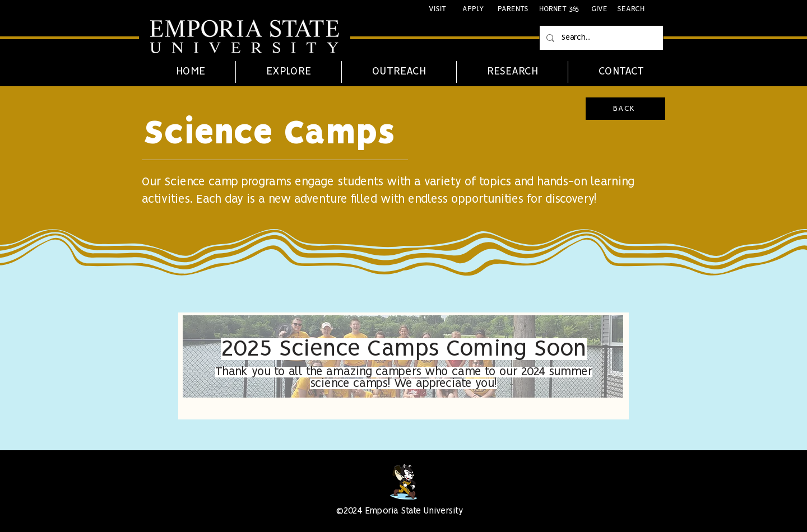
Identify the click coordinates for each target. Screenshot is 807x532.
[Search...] (600, 38)
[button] (288, 72)
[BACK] (625, 109)
